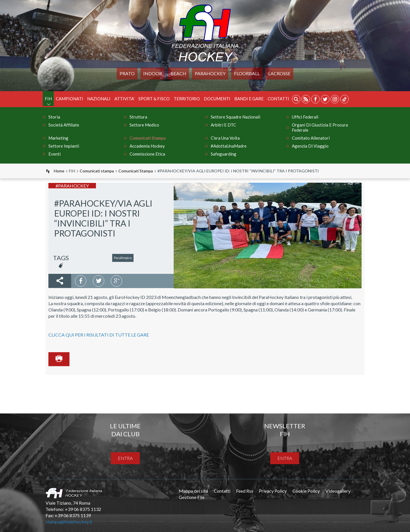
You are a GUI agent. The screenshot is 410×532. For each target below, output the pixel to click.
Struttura (138, 117)
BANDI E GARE (249, 99)
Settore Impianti (64, 146)
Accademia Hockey (147, 146)
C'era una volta (225, 138)
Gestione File (192, 497)
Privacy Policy (273, 491)
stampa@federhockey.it (69, 522)
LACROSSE (279, 73)
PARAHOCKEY (210, 73)
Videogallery (338, 491)
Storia (54, 117)
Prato (127, 73)
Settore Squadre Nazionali (235, 117)
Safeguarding (224, 154)
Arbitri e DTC (223, 125)
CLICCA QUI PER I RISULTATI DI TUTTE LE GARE (99, 335)
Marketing (58, 138)
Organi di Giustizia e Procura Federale (320, 127)
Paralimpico (123, 258)
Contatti (278, 99)
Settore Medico (144, 125)
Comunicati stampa (148, 138)
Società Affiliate (64, 125)
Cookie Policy (306, 491)
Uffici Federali (305, 117)
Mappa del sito (193, 491)
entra (125, 458)
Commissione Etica (147, 154)
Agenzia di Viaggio (310, 146)
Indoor (153, 73)
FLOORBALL (247, 73)
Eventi (55, 154)
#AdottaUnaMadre (229, 146)
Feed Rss (245, 491)
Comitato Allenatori (311, 138)
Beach (178, 73)
